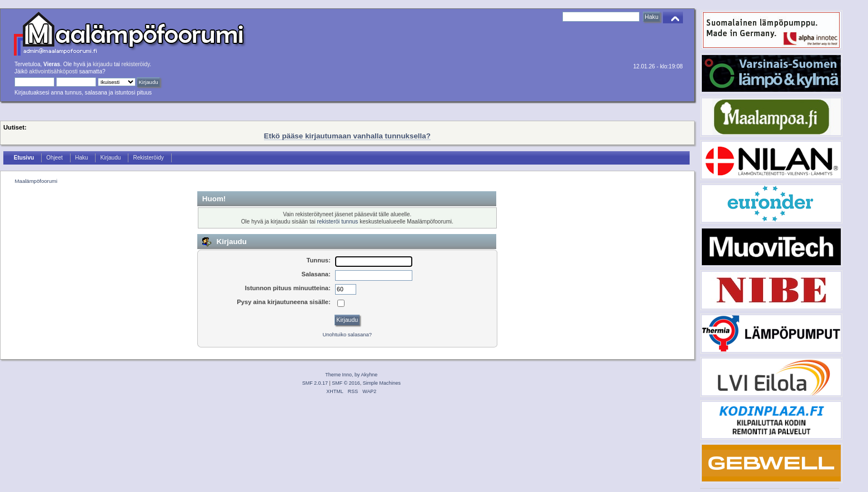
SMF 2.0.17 (315, 383)
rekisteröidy (136, 64)
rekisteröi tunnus (337, 222)
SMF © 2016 (346, 383)
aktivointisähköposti (53, 71)
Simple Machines (382, 383)
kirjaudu (103, 64)
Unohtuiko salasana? (347, 334)
